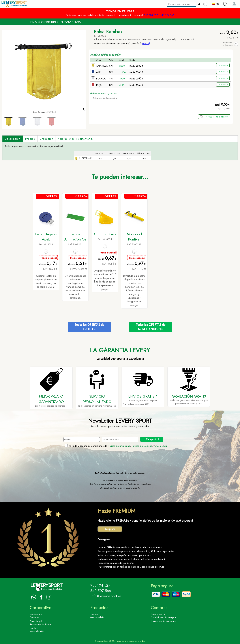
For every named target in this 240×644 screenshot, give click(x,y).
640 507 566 (167, 15)
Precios (30, 139)
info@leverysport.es (106, 596)
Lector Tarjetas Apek (46, 237)
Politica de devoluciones (164, 621)
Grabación (47, 139)
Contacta (34, 617)
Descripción (13, 139)
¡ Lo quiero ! (110, 529)
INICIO (33, 22)
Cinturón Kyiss (105, 234)
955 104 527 (151, 15)
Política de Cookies (142, 446)
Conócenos (36, 614)
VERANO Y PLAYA (71, 22)
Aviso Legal (161, 446)
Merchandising (49, 22)
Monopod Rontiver (134, 237)
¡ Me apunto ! (152, 439)
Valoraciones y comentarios (76, 139)
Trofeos (94, 614)
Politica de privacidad (119, 446)
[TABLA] (146, 44)
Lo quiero (223, 65)
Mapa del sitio (37, 632)
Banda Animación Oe (75, 237)
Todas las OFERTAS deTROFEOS (89, 327)
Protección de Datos (40, 625)
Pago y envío (158, 614)
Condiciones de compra (163, 617)
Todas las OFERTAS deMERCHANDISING (151, 327)
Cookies (34, 628)
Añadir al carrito (217, 117)
